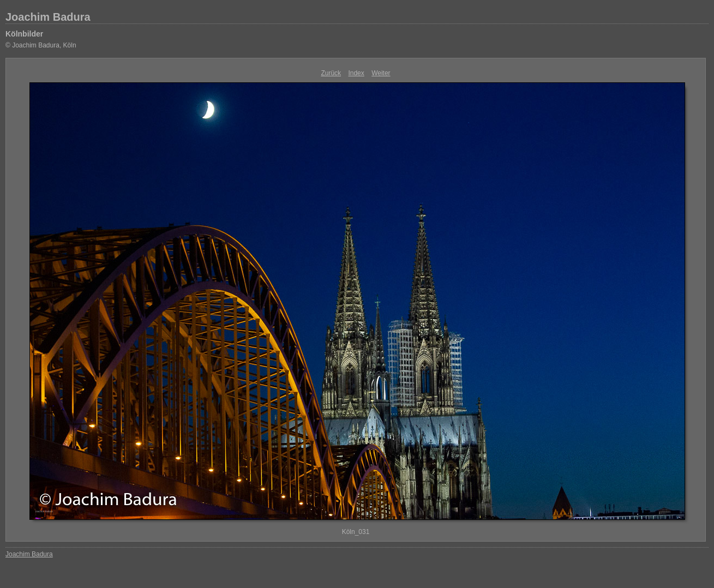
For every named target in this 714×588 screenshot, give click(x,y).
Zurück (331, 73)
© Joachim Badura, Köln (41, 45)
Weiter (381, 73)
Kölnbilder (24, 34)
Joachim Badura (48, 17)
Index (356, 73)
